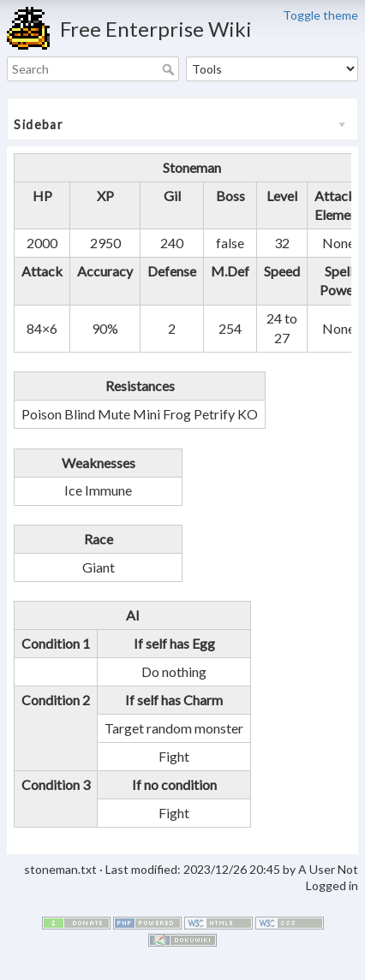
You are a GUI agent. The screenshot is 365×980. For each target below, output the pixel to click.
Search (170, 69)
